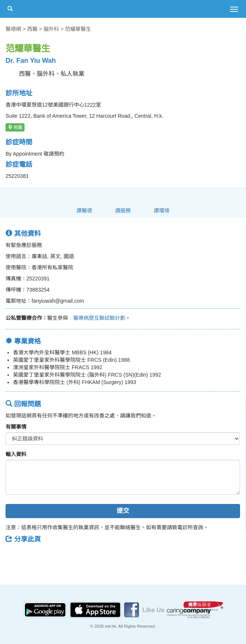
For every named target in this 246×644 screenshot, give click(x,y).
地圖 (15, 127)
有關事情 (16, 427)
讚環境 (162, 211)
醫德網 (13, 29)
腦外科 (51, 29)
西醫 (32, 29)
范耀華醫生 (78, 29)
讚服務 (123, 211)
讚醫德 (84, 211)
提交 (123, 511)
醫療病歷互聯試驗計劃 (97, 318)
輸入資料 (16, 454)
